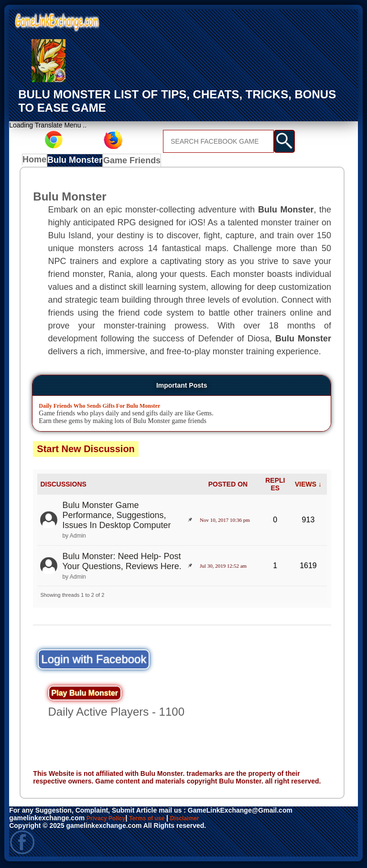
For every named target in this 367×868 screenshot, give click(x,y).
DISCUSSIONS (63, 486)
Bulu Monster (78, 162)
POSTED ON (228, 486)
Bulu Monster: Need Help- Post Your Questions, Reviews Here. (122, 563)
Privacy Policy (109, 820)
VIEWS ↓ (308, 486)
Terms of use (156, 820)
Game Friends (132, 162)
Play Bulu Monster (85, 695)
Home (37, 162)
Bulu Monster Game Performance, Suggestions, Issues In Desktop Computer (116, 518)
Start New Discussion (86, 451)
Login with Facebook (94, 661)
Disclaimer (200, 820)
